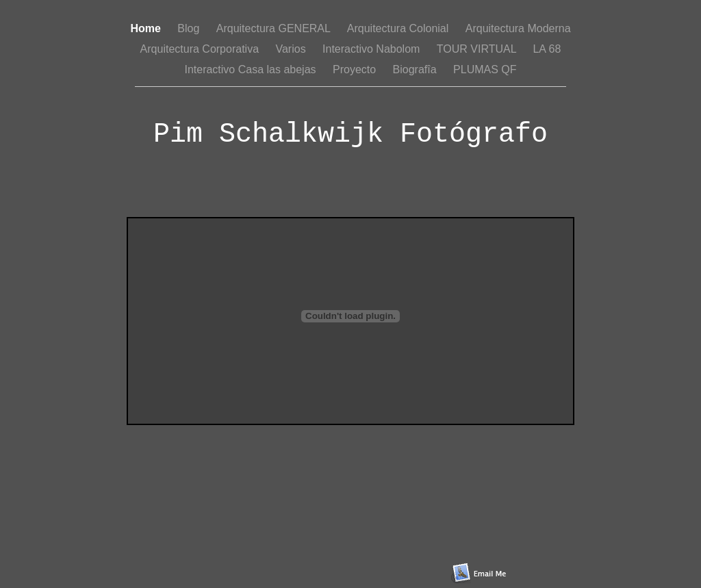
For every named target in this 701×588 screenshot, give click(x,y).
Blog (190, 28)
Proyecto (356, 69)
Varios (292, 49)
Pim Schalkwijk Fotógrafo (350, 135)
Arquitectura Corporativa (201, 49)
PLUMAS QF (485, 69)
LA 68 (547, 49)
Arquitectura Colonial (399, 28)
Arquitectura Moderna (518, 28)
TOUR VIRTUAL (478, 49)
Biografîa (416, 69)
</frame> (350, 321)
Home (147, 28)
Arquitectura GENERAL (275, 28)
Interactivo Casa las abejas (252, 69)
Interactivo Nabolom (373, 49)
